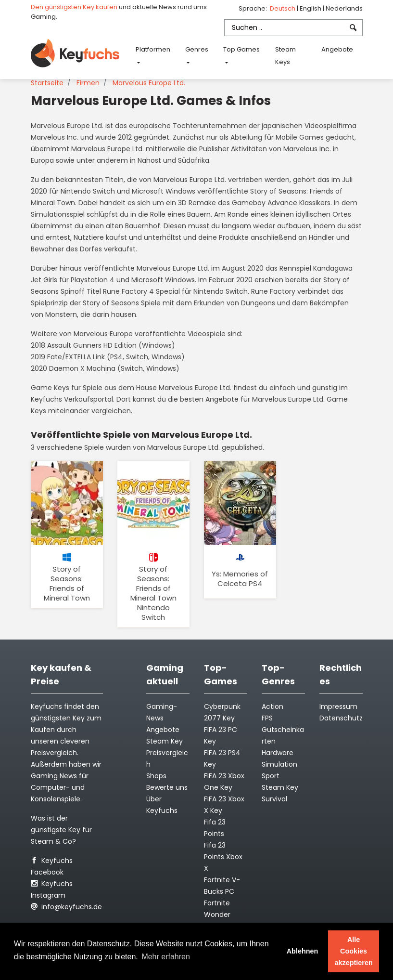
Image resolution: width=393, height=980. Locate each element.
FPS (267, 718)
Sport (271, 776)
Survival (274, 799)
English (311, 8)
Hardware (278, 753)
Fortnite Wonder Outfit (217, 915)
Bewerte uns (167, 787)
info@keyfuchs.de (66, 907)
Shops (156, 776)
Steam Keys (285, 56)
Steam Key (280, 787)
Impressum (338, 706)
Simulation (279, 764)
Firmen (88, 83)
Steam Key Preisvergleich (167, 753)
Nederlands (344, 8)
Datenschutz (341, 718)
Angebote (337, 49)
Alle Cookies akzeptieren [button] (354, 951)
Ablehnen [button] (303, 951)
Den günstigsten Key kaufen (74, 7)
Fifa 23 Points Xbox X (223, 857)
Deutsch (283, 8)
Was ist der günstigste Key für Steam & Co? (61, 830)
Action (273, 706)
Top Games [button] (241, 49)
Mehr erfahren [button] (166, 957)
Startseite (47, 83)
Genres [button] (197, 49)
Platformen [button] (153, 49)
